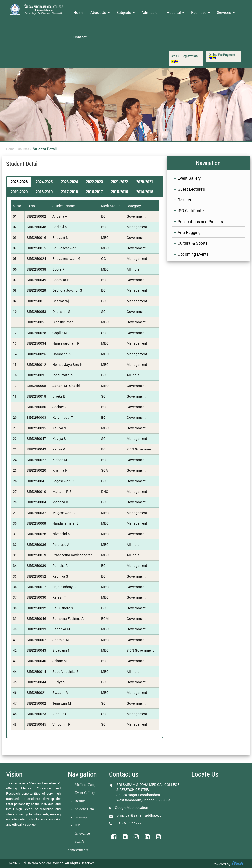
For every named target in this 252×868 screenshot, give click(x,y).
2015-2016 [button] (119, 192)
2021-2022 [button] (119, 182)
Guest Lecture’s (191, 189)
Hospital (175, 12)
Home (78, 12)
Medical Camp (86, 785)
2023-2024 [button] (69, 182)
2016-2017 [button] (94, 192)
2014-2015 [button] (145, 192)
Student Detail (85, 809)
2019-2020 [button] (19, 192)
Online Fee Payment (222, 56)
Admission (151, 12)
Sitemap (81, 817)
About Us (100, 12)
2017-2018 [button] (69, 192)
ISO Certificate (191, 211)
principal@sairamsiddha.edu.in (141, 815)
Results (184, 200)
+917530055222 (129, 823)
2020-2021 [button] (145, 182)
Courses (23, 149)
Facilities (201, 12)
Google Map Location (132, 808)
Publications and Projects (200, 221)
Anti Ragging (189, 232)
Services (226, 12)
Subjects (126, 12)
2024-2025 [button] (44, 182)
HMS (79, 825)
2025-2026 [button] (19, 182)
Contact (80, 37)
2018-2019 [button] (44, 192)
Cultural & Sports (193, 243)
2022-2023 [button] (94, 182)
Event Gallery (189, 178)
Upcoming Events (193, 254)
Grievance (82, 833)
